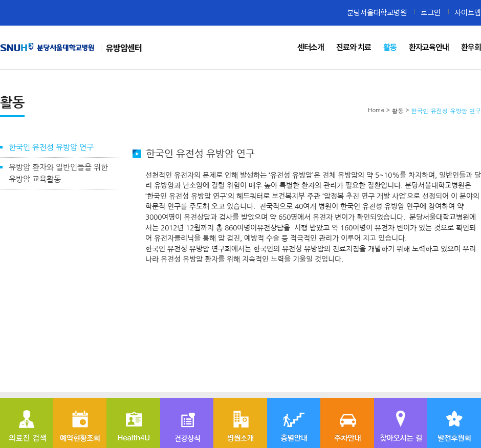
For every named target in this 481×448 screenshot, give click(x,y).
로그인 (431, 13)
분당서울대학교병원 (377, 13)
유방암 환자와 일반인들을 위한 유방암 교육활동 (58, 173)
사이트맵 (468, 13)
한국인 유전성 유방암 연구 (51, 147)
